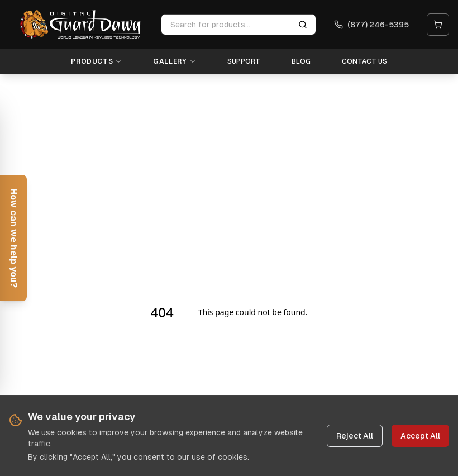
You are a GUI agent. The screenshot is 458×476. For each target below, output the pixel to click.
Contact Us (364, 61)
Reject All (355, 436)
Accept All (420, 436)
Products (96, 61)
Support (244, 61)
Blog (301, 61)
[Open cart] (438, 25)
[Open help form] (13, 238)
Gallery (174, 61)
